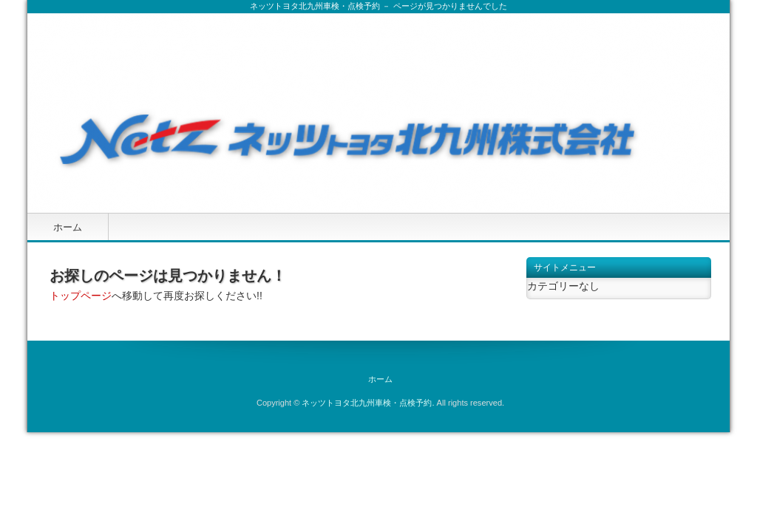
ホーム (68, 227)
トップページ (81, 296)
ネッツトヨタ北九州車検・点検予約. (368, 403)
